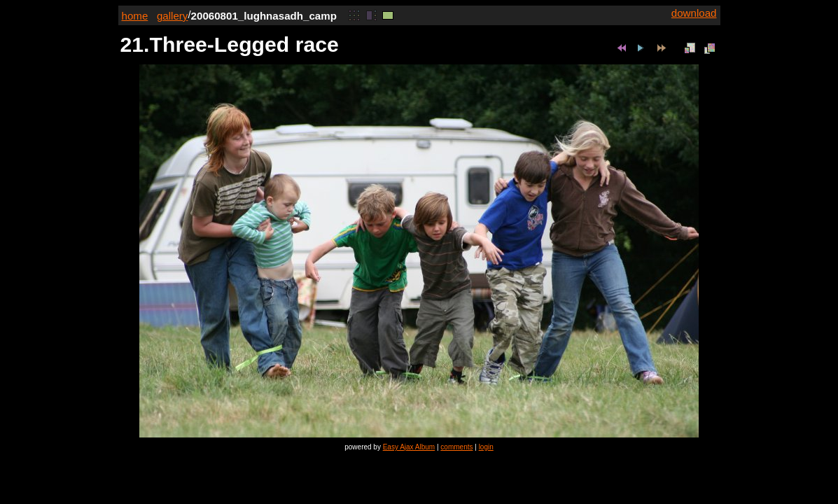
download (694, 13)
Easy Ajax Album (409, 447)
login (486, 447)
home (135, 16)
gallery (173, 16)
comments (456, 447)
